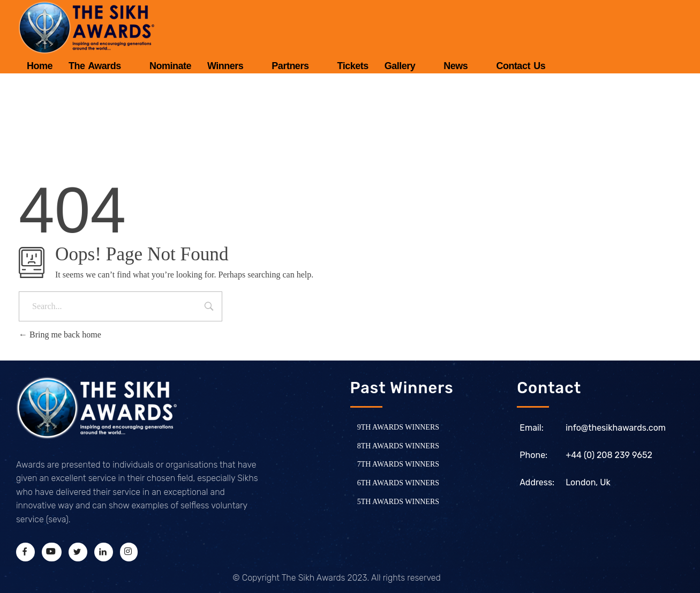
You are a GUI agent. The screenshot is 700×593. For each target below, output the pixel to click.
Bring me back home (60, 335)
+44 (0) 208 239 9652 (609, 455)
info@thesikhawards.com (616, 428)
